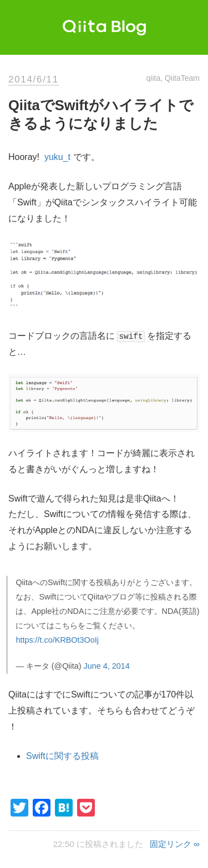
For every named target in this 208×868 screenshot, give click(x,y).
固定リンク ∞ (175, 844)
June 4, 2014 (107, 666)
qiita (154, 78)
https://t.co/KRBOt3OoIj (57, 640)
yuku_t (57, 157)
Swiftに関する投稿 (62, 756)
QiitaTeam (182, 78)
